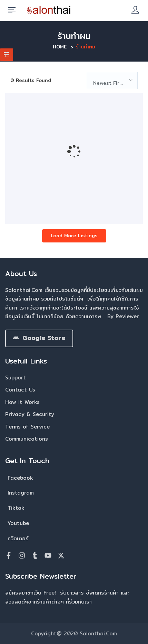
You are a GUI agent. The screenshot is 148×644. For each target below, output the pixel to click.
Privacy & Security (30, 414)
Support (16, 378)
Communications (27, 439)
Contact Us (20, 390)
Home (60, 47)
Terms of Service (27, 427)
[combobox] (112, 81)
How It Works (22, 402)
